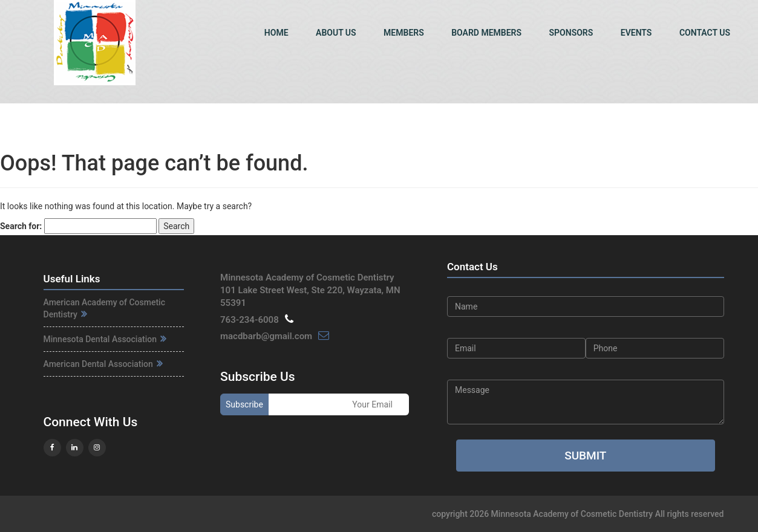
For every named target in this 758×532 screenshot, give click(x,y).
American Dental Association (103, 364)
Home (276, 33)
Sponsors (571, 33)
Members (404, 33)
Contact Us (705, 33)
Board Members (486, 33)
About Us (336, 33)
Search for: (21, 226)
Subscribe (244, 404)
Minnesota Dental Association (105, 339)
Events (636, 33)
